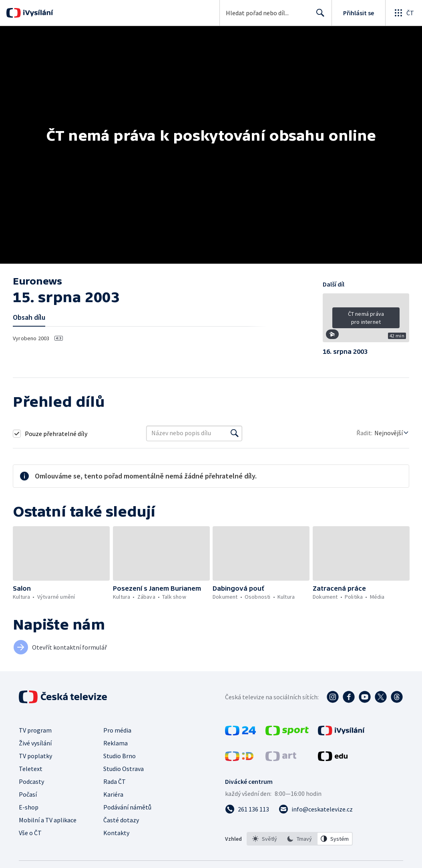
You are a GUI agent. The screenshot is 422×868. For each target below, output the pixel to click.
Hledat (318, 16)
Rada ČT (115, 781)
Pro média (117, 730)
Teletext (31, 769)
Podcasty (31, 781)
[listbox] (300, 839)
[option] (265, 839)
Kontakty (116, 833)
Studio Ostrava (124, 769)
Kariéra (113, 794)
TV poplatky (35, 756)
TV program (35, 730)
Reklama (116, 743)
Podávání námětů (127, 807)
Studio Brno (120, 756)
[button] (366, 321)
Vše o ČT (30, 833)
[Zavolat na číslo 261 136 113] (247, 809)
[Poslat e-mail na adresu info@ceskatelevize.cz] (316, 809)
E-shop (29, 807)
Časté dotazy (121, 820)
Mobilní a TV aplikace (48, 820)
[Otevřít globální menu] (404, 13)
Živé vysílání (35, 743)
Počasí (28, 794)
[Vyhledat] (235, 433)
